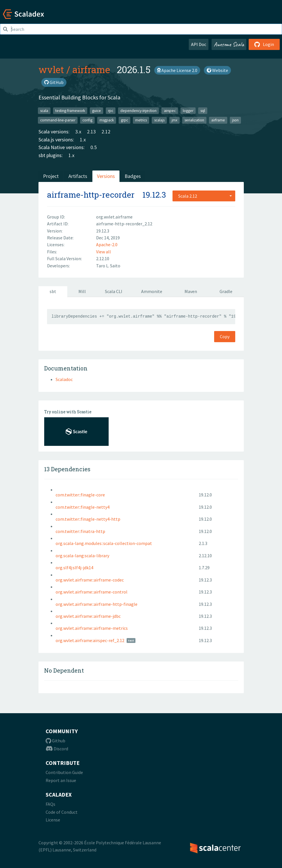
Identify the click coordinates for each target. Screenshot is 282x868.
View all (104, 252)
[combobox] (204, 196)
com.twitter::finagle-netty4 (83, 507)
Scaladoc (64, 379)
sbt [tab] (53, 291)
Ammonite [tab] (152, 291)
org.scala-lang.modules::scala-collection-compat (104, 543)
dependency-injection (138, 110)
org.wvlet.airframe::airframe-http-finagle (97, 604)
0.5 (94, 147)
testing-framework (70, 110)
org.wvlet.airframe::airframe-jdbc (88, 616)
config (87, 120)
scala (44, 110)
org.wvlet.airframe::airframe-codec (90, 580)
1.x (83, 140)
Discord (57, 749)
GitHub (54, 82)
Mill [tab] (82, 291)
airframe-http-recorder (91, 195)
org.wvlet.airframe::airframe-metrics (92, 628)
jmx (175, 120)
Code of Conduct (62, 812)
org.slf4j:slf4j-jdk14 (74, 568)
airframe (91, 69)
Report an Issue (61, 780)
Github (55, 741)
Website (217, 70)
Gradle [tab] (226, 291)
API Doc (199, 44)
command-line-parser (58, 120)
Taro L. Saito (108, 266)
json (235, 120)
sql (203, 110)
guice (97, 110)
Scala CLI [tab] (114, 291)
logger (188, 110)
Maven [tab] (191, 291)
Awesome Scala (229, 44)
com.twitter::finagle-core (80, 495)
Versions (106, 176)
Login (264, 44)
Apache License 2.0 (177, 70)
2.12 (106, 132)
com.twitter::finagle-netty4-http (88, 519)
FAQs (50, 804)
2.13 (91, 132)
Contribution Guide (64, 772)
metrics (141, 120)
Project (51, 176)
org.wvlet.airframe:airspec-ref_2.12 (90, 640)
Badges (133, 176)
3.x (78, 132)
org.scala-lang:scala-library (82, 556)
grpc (124, 120)
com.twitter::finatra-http (80, 531)
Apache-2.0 (107, 244)
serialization (194, 120)
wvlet (51, 69)
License (53, 820)
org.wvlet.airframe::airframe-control (92, 592)
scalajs (159, 120)
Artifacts (78, 176)
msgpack (107, 120)
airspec (170, 110)
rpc (111, 110)
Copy (225, 336)
